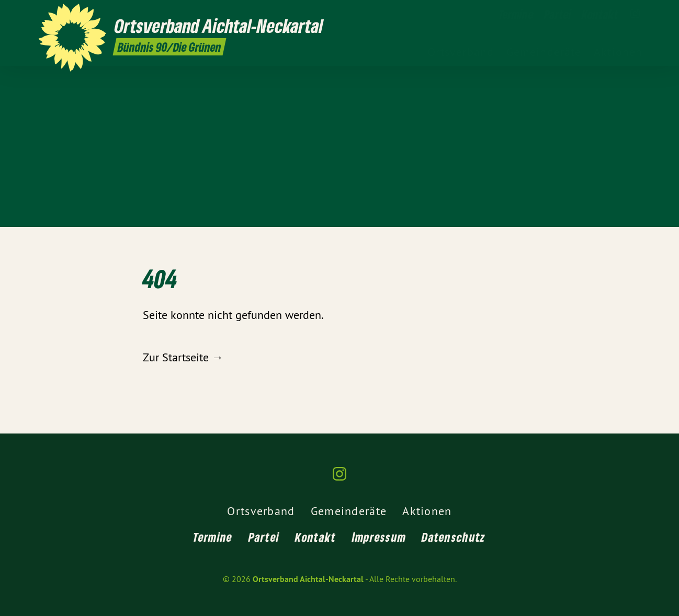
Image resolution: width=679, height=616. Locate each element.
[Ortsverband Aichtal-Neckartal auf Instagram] (635, 14)
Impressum (379, 537)
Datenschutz (454, 537)
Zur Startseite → (183, 357)
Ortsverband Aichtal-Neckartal (308, 579)
